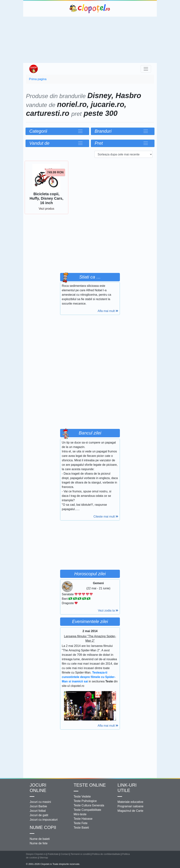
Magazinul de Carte (130, 811)
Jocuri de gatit (39, 815)
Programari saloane (130, 806)
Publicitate (53, 854)
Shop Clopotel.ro (33, 69)
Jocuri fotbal (38, 811)
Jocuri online (38, 788)
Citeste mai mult (106, 517)
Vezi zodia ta (108, 611)
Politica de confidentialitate (106, 854)
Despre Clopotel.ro (36, 854)
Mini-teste (80, 814)
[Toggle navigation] (146, 69)
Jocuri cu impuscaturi (44, 820)
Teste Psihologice (85, 801)
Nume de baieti (40, 839)
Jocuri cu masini (40, 802)
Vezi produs (47, 209)
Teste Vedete (82, 796)
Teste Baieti (81, 828)
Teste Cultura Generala (89, 805)
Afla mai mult (108, 311)
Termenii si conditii (80, 854)
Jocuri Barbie (38, 806)
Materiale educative (130, 802)
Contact (65, 854)
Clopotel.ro (90, 9)
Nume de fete (39, 843)
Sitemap (44, 858)
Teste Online (90, 785)
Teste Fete (81, 823)
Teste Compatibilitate (87, 810)
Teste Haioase (83, 819)
